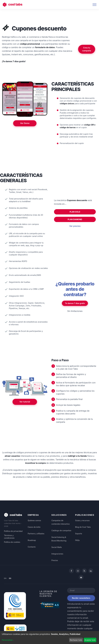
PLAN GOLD (75, 212)
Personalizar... (8, 640)
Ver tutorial (25, 402)
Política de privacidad (13, 531)
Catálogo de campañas (61, 530)
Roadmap (32, 540)
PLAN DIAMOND (75, 219)
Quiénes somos (34, 520)
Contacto (32, 547)
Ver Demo (25, 123)
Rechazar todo (76, 640)
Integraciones (57, 554)
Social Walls (57, 547)
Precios (55, 560)
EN (5, 578)
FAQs (77, 540)
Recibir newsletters (81, 598)
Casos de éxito (34, 527)
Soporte (79, 534)
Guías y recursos (82, 520)
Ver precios (75, 226)
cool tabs (12, 5)
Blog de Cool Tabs (83, 527)
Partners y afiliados (36, 534)
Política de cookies (12, 542)
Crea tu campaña (87, 49)
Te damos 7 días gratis (75, 303)
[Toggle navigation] (94, 5)
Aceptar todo (90, 640)
